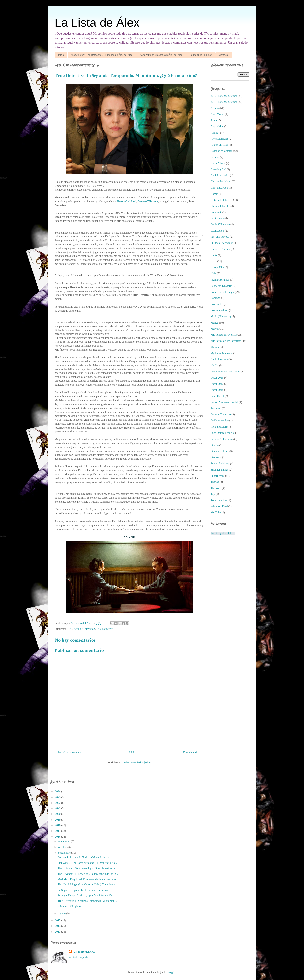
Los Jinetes (217, 304)
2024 (58, 791)
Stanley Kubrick (220, 451)
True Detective (105, 629)
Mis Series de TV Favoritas (226, 341)
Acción (215, 108)
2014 (58, 926)
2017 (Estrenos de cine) (224, 96)
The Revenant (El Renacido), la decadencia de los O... (88, 874)
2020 (58, 814)
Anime (214, 133)
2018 (58, 825)
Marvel (215, 329)
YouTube (216, 512)
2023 (58, 797)
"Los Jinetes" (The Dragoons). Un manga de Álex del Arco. (102, 55)
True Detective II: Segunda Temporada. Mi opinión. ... (88, 901)
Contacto (224, 55)
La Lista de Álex (97, 23)
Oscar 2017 (217, 384)
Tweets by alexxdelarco (223, 533)
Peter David (217, 396)
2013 (58, 932)
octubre (63, 847)
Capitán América (220, 175)
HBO (70, 629)
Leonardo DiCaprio (221, 286)
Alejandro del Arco (84, 952)
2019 (58, 820)
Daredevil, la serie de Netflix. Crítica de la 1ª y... (85, 858)
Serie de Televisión (84, 629)
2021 (58, 808)
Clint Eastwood (219, 188)
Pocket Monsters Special (224, 402)
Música (215, 347)
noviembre (64, 841)
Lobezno (215, 298)
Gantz (214, 255)
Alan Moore (217, 114)
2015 (58, 920)
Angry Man (217, 126)
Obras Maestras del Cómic (225, 372)
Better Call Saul (127, 201)
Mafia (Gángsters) (221, 316)
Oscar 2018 (217, 390)
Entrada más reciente (69, 752)
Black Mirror (218, 163)
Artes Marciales (219, 139)
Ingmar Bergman (220, 280)
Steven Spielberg (220, 464)
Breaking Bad (218, 169)
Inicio (61, 55)
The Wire (216, 488)
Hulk (213, 274)
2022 (58, 803)
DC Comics (217, 218)
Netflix (215, 365)
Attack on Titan (219, 145)
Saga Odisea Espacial (223, 433)
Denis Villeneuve (220, 225)
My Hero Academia (222, 353)
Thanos (215, 482)
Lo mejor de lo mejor (201, 55)
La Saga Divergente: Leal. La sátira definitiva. (83, 890)
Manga (214, 323)
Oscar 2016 (217, 378)
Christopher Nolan (221, 182)
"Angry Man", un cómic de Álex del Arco (161, 55)
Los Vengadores (220, 310)
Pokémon (216, 408)
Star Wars (216, 457)
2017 (58, 831)
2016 (58, 837)
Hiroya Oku (217, 267)
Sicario (215, 445)
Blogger (171, 972)
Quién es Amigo (220, 421)
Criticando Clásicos (222, 200)
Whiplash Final (219, 506)
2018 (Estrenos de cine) (224, 102)
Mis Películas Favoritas (224, 335)
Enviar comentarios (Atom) (137, 762)
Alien (214, 120)
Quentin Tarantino (221, 415)
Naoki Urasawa (219, 359)
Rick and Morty (219, 427)
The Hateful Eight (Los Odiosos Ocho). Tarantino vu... (88, 885)
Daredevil (216, 212)
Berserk (215, 157)
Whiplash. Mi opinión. (70, 906)
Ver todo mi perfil (79, 957)
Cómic (214, 194)
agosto (62, 913)
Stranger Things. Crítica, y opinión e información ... (87, 896)
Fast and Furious (220, 237)
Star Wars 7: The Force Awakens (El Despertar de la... (88, 863)
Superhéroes (217, 476)
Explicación (217, 231)
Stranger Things (220, 470)
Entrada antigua (192, 752)
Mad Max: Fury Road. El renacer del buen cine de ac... (88, 879)
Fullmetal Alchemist (222, 243)
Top (213, 494)
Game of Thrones (148, 201)
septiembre (65, 853)
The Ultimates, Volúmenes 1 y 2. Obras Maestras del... (88, 868)
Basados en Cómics (222, 151)
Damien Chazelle (220, 206)
